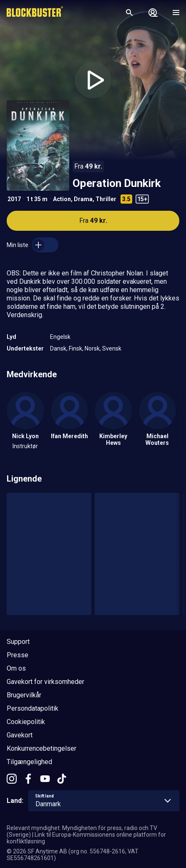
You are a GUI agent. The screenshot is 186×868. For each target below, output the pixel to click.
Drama (83, 199)
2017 (14, 199)
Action (62, 199)
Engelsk (60, 337)
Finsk (75, 348)
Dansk (58, 348)
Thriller (106, 199)
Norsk (92, 348)
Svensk (112, 348)
